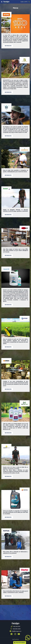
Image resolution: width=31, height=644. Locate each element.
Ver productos (8, 46)
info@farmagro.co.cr (16, 631)
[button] (27, 637)
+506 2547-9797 (15, 626)
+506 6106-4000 (16, 629)
